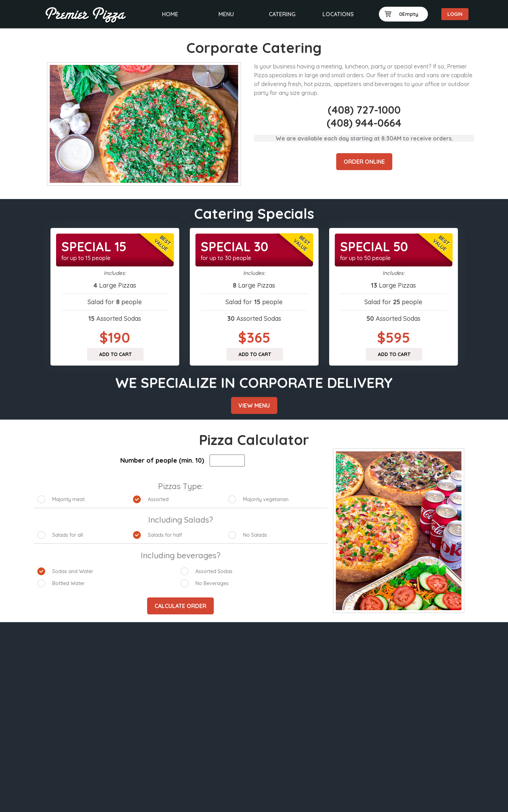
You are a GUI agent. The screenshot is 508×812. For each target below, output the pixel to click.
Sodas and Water (73, 571)
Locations (338, 14)
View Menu (254, 405)
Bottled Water (68, 583)
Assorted (158, 499)
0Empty (401, 14)
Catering (282, 14)
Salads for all (68, 535)
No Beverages (212, 583)
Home (170, 14)
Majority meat (68, 499)
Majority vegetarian (266, 499)
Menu (226, 14)
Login (455, 14)
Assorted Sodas (214, 571)
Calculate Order (180, 606)
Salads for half (165, 535)
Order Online (364, 162)
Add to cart (115, 354)
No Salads (255, 535)
